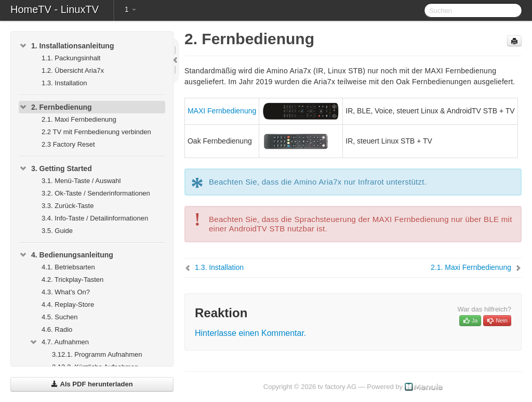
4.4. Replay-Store (68, 304)
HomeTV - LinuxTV (55, 9)
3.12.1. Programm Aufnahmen (97, 354)
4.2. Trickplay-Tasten (72, 280)
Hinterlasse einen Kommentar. (250, 333)
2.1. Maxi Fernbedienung (79, 119)
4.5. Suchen (59, 317)
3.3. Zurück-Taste (68, 206)
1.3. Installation (64, 83)
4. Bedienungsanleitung (66, 255)
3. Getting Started (55, 168)
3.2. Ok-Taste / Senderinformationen (96, 193)
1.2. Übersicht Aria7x (73, 70)
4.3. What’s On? (66, 292)
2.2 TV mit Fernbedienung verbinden (96, 132)
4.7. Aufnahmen (59, 342)
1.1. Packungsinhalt (71, 58)
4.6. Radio (57, 329)
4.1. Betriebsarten (68, 267)
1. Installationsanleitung (66, 46)
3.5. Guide (57, 231)
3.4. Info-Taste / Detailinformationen (95, 218)
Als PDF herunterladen (92, 384)
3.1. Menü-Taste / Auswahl (81, 181)
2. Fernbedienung (55, 107)
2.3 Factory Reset (68, 144)
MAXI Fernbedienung (222, 111)
